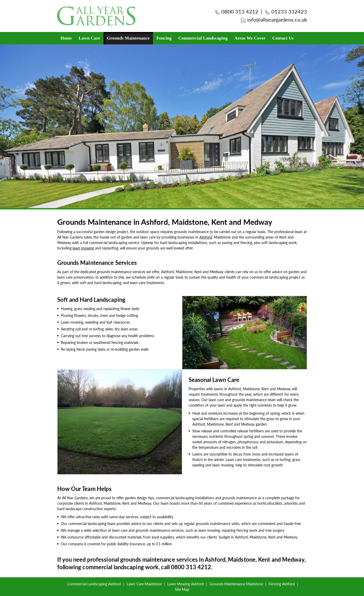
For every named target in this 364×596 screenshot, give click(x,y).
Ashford (206, 237)
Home (66, 38)
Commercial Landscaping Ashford (94, 584)
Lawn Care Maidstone (144, 584)
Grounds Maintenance (128, 38)
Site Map (182, 589)
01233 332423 (289, 11)
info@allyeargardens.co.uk (277, 20)
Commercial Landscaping (203, 38)
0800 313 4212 (240, 11)
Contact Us (283, 38)
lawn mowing (83, 248)
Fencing (164, 38)
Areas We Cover (250, 38)
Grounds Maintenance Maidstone (236, 584)
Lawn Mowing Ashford (186, 584)
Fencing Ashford (282, 584)
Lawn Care (89, 38)
